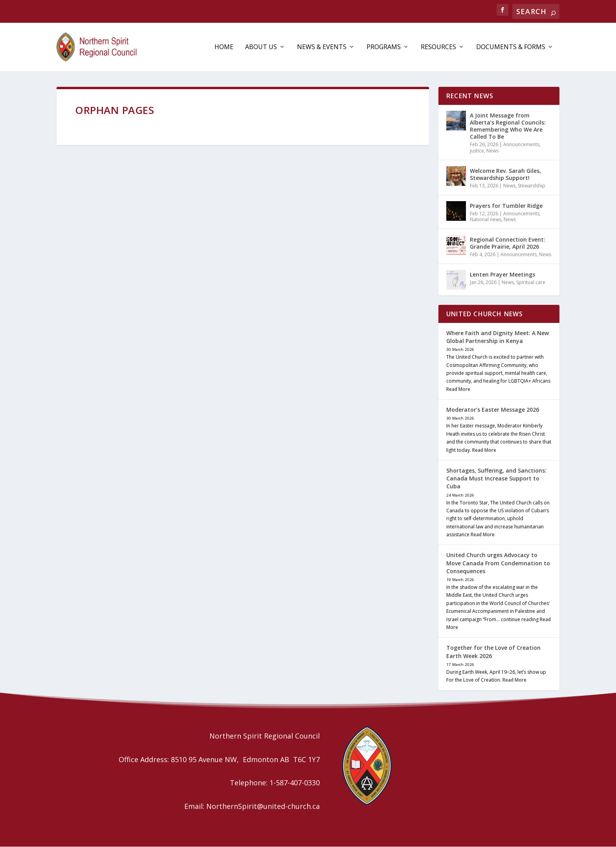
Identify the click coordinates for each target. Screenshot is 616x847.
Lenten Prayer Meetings (502, 275)
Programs (384, 48)
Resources (438, 48)
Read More (458, 390)
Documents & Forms (511, 48)
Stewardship (532, 186)
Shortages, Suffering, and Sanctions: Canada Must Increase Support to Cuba (496, 479)
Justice (477, 151)
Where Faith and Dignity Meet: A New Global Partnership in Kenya (498, 337)
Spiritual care (531, 283)
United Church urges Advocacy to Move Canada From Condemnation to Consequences (498, 564)
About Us (261, 48)
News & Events (322, 48)
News (492, 151)
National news (486, 220)
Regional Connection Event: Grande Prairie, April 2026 (508, 243)
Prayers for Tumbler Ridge (506, 206)
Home (224, 48)
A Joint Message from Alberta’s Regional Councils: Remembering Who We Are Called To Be (508, 126)
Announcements (521, 145)
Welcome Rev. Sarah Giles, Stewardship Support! (505, 175)
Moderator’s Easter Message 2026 (493, 410)
